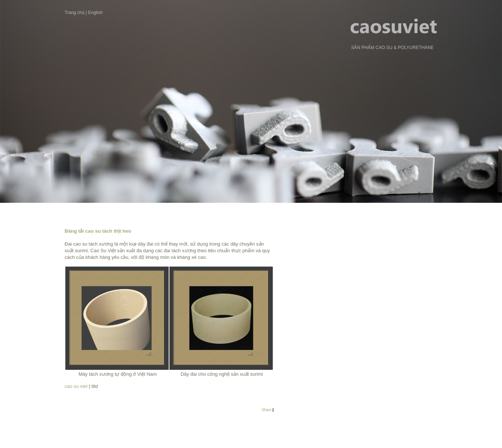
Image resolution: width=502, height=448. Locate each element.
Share (267, 410)
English (95, 13)
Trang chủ (75, 13)
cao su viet (77, 386)
